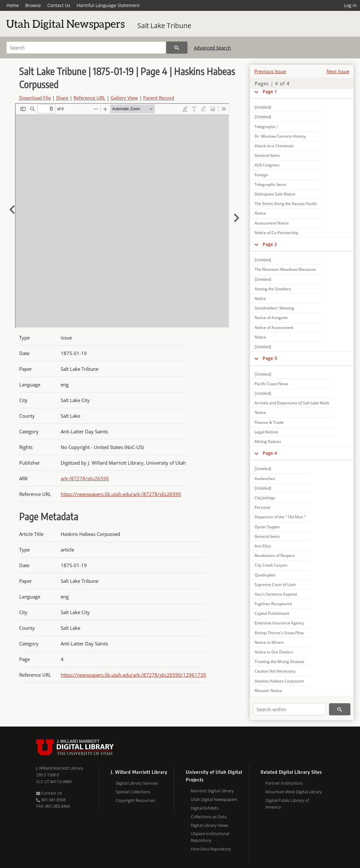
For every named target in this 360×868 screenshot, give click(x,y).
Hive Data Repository (211, 849)
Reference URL (89, 98)
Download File (35, 98)
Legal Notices (267, 432)
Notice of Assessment (274, 327)
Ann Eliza (263, 546)
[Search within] (289, 709)
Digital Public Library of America (287, 804)
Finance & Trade (269, 422)
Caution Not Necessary (275, 671)
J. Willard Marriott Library (60, 768)
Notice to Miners (269, 642)
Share (62, 98)
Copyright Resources (135, 800)
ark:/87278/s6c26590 (85, 478)
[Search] (86, 48)
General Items (267, 155)
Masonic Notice (268, 691)
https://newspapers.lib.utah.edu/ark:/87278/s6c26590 (121, 494)
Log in (350, 5)
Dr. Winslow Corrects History (280, 136)
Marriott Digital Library (212, 791)
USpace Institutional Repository (210, 837)
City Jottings (265, 498)
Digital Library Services (137, 783)
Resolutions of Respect (275, 556)
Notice (260, 213)
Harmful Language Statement (108, 5)
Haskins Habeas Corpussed (279, 681)
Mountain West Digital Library (294, 792)
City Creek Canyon (271, 565)
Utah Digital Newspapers (214, 799)
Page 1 (270, 91)
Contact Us (59, 5)
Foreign (261, 175)
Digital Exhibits (205, 808)
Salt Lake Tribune (164, 26)
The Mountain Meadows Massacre (285, 269)
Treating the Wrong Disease (280, 662)
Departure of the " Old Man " (280, 517)
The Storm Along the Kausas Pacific (286, 204)
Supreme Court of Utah (275, 585)
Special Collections (133, 792)
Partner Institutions (284, 783)
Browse (33, 5)
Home (13, 5)
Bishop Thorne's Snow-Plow (279, 633)
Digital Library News (210, 825)
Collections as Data (209, 817)
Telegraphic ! (266, 127)
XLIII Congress (267, 165)
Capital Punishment (272, 613)
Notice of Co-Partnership (276, 233)
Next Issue (338, 71)
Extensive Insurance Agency (279, 623)
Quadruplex (265, 575)
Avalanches (265, 479)
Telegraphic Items (271, 184)
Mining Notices (268, 442)
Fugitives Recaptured (273, 604)
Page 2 (270, 244)
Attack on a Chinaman (274, 146)
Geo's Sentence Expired (276, 594)
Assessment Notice (272, 223)
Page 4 (270, 453)
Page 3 (270, 358)
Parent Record (159, 98)
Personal (262, 507)
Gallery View (124, 98)
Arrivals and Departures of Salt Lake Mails (292, 403)
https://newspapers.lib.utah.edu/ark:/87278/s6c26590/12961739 (133, 675)
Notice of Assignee (271, 318)
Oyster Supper (267, 527)
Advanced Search (212, 48)
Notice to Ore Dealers (274, 652)
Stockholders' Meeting (274, 308)
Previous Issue (270, 71)
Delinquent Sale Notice (275, 194)
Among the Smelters (273, 289)
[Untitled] (263, 107)
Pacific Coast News (271, 384)
